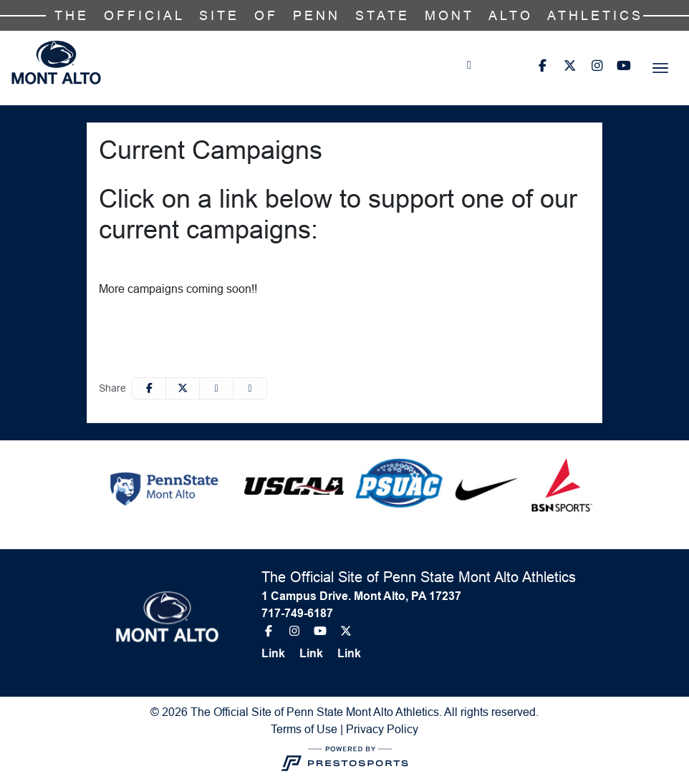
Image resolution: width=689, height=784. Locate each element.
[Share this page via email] (216, 388)
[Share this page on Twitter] (183, 388)
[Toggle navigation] (660, 68)
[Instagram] (597, 66)
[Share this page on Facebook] (149, 388)
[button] (250, 388)
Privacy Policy (382, 729)
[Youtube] (624, 66)
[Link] (279, 654)
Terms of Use (304, 729)
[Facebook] (542, 66)
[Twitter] (569, 66)
